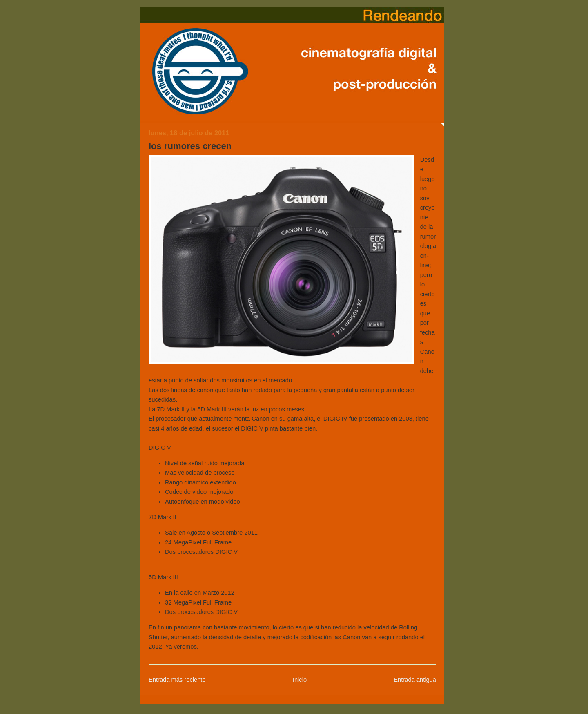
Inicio (300, 680)
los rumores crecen (190, 146)
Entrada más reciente (177, 680)
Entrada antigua (415, 680)
